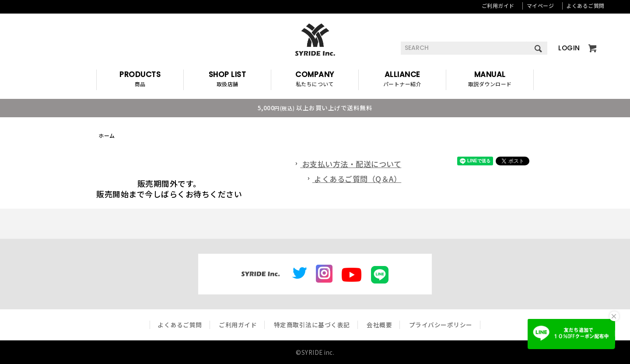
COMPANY (315, 80)
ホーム (107, 135)
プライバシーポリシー (441, 325)
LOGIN (569, 48)
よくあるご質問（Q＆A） (353, 179)
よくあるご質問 (585, 5)
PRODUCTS (140, 80)
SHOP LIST (227, 80)
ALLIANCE (402, 80)
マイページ (541, 5)
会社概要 (379, 325)
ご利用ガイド (498, 5)
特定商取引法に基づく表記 (312, 325)
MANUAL (490, 80)
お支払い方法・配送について (347, 164)
